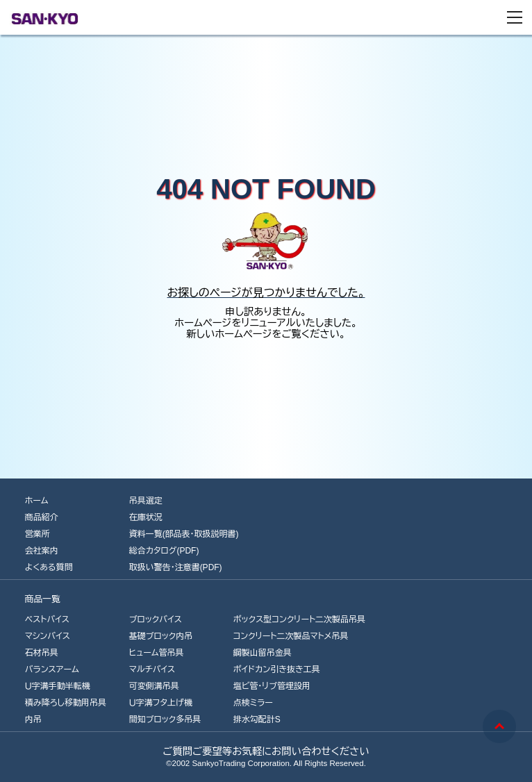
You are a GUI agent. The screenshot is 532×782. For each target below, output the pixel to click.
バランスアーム (52, 669)
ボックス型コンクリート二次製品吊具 (299, 619)
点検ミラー (253, 703)
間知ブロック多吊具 (165, 719)
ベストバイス (47, 619)
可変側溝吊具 (154, 686)
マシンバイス (48, 636)
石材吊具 (42, 653)
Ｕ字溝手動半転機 (58, 686)
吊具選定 (146, 501)
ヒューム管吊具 (157, 653)
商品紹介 (42, 517)
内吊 (33, 719)
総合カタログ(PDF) (164, 551)
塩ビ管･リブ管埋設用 (272, 686)
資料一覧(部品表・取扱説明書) (184, 534)
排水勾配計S (257, 719)
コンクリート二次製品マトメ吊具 (291, 636)
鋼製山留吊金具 (263, 653)
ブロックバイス (156, 619)
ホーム (37, 501)
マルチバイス (152, 669)
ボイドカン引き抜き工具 (277, 669)
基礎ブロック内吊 (161, 636)
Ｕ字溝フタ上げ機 (161, 703)
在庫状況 (146, 517)
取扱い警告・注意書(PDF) (176, 567)
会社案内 (42, 551)
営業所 (38, 534)
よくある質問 (49, 567)
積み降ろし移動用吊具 (66, 703)
